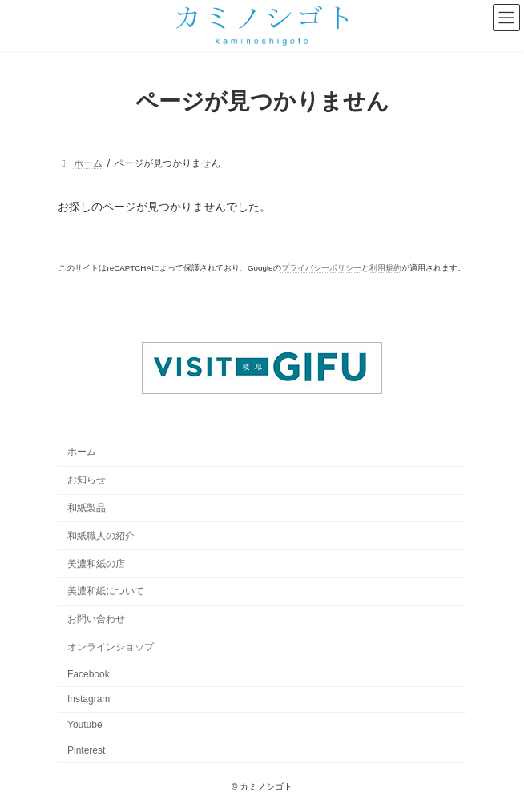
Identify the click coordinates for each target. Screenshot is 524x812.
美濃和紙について (106, 592)
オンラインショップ (111, 647)
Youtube (85, 726)
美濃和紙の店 (96, 564)
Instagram (89, 700)
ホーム (82, 452)
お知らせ (87, 480)
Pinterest (86, 750)
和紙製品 (87, 508)
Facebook (89, 674)
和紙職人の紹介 (101, 536)
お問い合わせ (96, 620)
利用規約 (385, 268)
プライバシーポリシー (321, 268)
